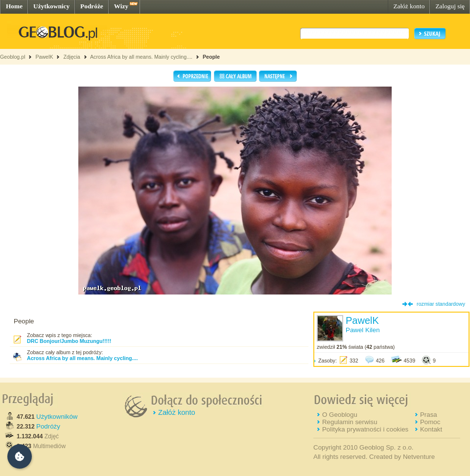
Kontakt (431, 429)
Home (14, 6)
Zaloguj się (450, 6)
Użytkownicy (51, 6)
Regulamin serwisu (350, 422)
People (211, 57)
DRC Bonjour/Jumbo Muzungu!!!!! (69, 341)
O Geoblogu (340, 415)
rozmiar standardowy (441, 304)
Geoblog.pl (13, 57)
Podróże (92, 6)
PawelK (44, 57)
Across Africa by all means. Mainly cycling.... (141, 57)
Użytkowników (57, 417)
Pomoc (430, 422)
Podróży (48, 426)
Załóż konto (409, 6)
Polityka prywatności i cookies (365, 429)
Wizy (121, 6)
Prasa (429, 415)
